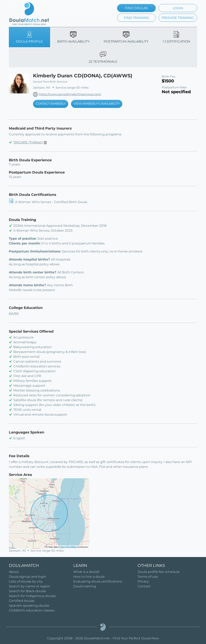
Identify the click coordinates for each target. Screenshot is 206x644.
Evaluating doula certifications (98, 581)
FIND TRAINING (136, 18)
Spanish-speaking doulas (29, 606)
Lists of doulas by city (26, 581)
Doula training (85, 586)
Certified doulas (22, 601)
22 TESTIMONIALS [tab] (103, 57)
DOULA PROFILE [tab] (29, 37)
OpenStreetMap (68, 547)
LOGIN (178, 8)
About (14, 572)
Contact (144, 586)
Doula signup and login (28, 577)
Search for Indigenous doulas (32, 596)
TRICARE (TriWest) (28, 142)
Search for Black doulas (27, 591)
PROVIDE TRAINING (178, 18)
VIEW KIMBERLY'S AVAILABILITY (97, 104)
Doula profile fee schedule (159, 572)
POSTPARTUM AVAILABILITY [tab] (126, 37)
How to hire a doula (89, 577)
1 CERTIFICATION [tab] (176, 37)
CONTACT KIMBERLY (51, 104)
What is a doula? (86, 572)
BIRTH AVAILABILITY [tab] (73, 37)
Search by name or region (30, 586)
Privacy (143, 581)
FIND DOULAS (136, 8)
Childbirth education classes (32, 610)
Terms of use (148, 577)
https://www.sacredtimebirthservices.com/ (70, 94)
